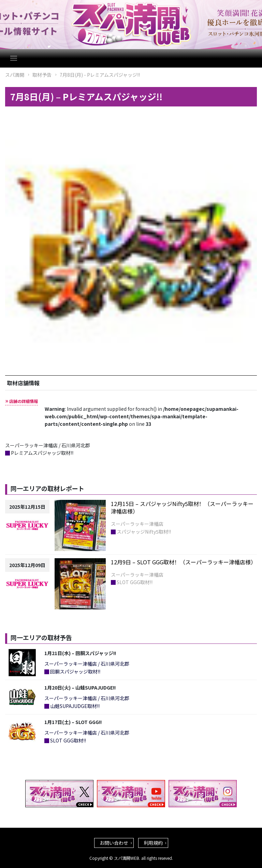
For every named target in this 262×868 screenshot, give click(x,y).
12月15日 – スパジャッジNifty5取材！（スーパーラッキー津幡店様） (182, 507)
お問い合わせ (114, 843)
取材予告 (42, 75)
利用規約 (153, 843)
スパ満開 (15, 75)
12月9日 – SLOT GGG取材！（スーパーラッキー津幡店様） (184, 562)
